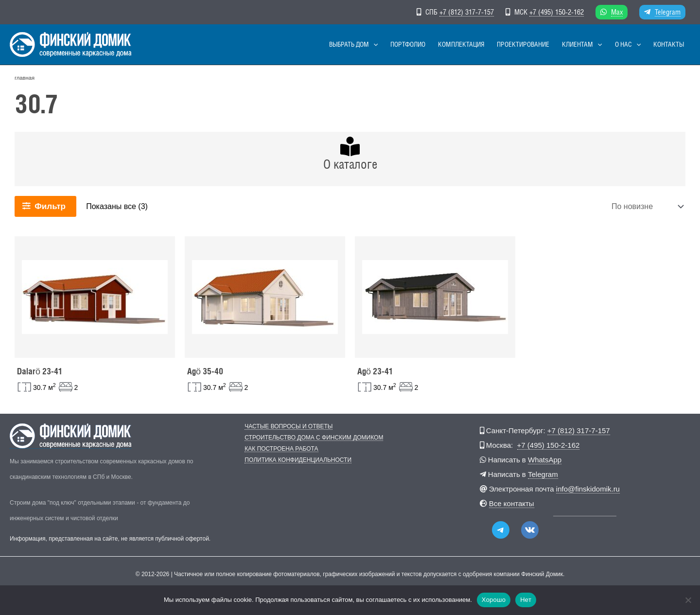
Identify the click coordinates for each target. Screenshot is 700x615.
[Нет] (688, 600)
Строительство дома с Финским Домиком (314, 438)
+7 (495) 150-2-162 (557, 12)
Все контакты (512, 503)
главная (25, 78)
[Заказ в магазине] (647, 206)
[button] (405, 44)
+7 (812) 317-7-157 (467, 12)
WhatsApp (545, 460)
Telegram (668, 12)
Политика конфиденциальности (298, 460)
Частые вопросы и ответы (289, 427)
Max (617, 12)
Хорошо (494, 600)
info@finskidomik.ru (588, 489)
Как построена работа (281, 449)
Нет (526, 600)
